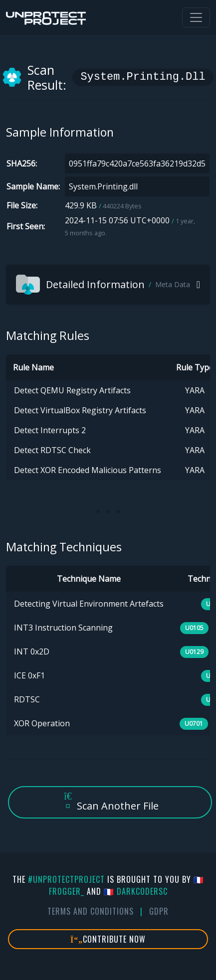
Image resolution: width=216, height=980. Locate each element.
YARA (195, 390)
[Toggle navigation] (196, 17)
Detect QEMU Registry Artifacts (72, 390)
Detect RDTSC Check (52, 450)
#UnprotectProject (66, 879)
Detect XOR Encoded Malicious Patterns (88, 470)
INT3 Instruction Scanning (63, 628)
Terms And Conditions (91, 911)
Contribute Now (108, 939)
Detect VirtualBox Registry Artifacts (80, 410)
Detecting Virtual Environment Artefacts (89, 604)
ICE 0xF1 (29, 675)
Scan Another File (110, 802)
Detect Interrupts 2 (50, 430)
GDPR (159, 911)
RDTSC (27, 699)
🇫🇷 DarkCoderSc (136, 891)
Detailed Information (103, 285)
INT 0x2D (32, 652)
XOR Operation (42, 723)
